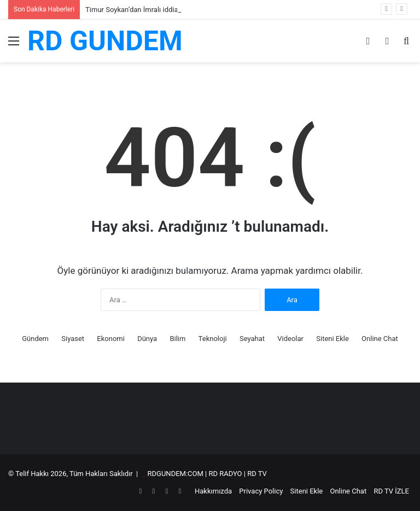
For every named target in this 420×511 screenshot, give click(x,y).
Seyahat (252, 339)
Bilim (177, 339)
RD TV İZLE (391, 491)
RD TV (257, 474)
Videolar (290, 339)
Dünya (147, 339)
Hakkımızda (213, 491)
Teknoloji (213, 339)
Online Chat (380, 339)
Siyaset (73, 339)
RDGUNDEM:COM (176, 474)
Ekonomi (111, 339)
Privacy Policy (261, 491)
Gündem (35, 339)
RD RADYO (225, 474)
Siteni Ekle (332, 339)
